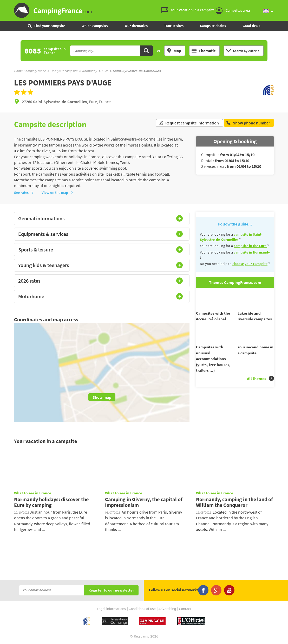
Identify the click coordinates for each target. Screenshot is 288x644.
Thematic (204, 51)
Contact (185, 609)
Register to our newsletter (111, 590)
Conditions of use (142, 609)
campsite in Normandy (252, 252)
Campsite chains (213, 26)
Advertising (167, 609)
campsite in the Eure (250, 246)
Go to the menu (282, 4)
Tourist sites (174, 26)
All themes (260, 388)
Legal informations (112, 609)
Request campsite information (189, 124)
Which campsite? (95, 26)
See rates (24, 192)
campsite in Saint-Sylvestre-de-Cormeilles (231, 237)
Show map (102, 397)
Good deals (251, 26)
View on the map (57, 192)
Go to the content (284, 4)
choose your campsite (250, 264)
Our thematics (136, 26)
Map (174, 51)
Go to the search (287, 4)
